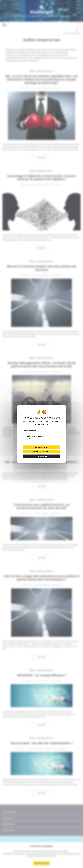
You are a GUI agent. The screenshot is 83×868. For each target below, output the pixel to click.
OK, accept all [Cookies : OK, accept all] (41, 447)
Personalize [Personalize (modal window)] (42, 456)
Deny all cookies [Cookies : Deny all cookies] (41, 452)
